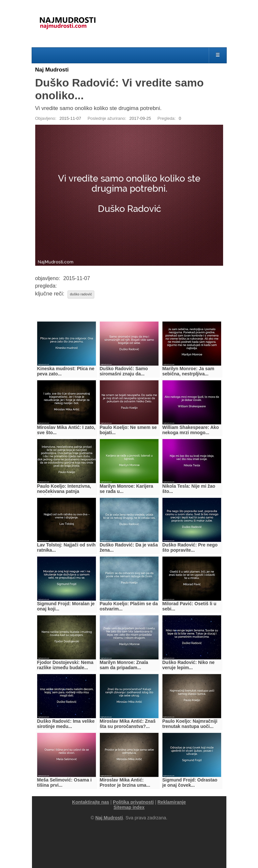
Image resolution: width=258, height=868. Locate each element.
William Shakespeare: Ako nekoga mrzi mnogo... (191, 430)
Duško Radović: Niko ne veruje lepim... (189, 665)
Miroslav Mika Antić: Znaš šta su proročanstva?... (128, 724)
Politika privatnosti (133, 802)
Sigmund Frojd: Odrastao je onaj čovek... (190, 782)
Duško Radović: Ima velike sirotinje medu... (66, 724)
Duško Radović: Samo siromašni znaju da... (124, 371)
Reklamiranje (172, 802)
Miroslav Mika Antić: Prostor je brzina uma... (125, 782)
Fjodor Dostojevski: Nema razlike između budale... (65, 665)
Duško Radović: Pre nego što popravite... (190, 547)
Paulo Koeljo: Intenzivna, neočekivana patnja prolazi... (64, 491)
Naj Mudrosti (52, 70)
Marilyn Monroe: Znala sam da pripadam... (124, 665)
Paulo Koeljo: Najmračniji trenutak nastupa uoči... (190, 724)
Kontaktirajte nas (91, 802)
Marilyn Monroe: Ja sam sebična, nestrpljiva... (189, 371)
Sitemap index (129, 807)
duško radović (81, 294)
